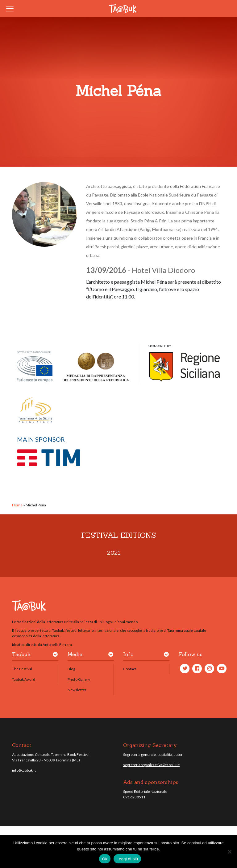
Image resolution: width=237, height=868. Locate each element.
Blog (71, 669)
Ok (105, 859)
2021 (114, 553)
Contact (130, 669)
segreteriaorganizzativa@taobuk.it (151, 765)
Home (17, 505)
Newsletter (77, 690)
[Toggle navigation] (12, 9)
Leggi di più (127, 859)
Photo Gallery (79, 679)
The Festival (22, 669)
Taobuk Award (24, 679)
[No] (229, 852)
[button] (55, 655)
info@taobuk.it (24, 770)
